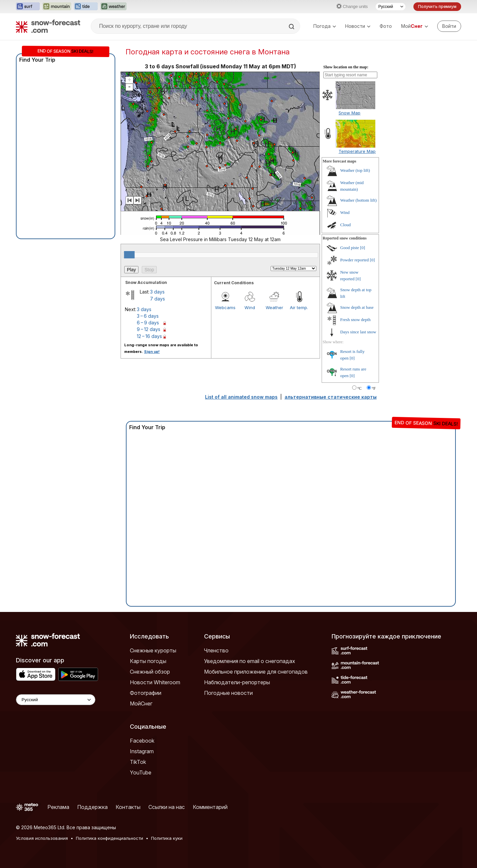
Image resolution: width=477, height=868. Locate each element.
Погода (325, 26)
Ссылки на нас (167, 807)
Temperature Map (357, 151)
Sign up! (152, 352)
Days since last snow (358, 332)
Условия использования (42, 838)
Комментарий (210, 807)
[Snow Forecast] (48, 26)
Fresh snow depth (355, 320)
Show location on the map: (346, 67)
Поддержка (92, 807)
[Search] (292, 27)
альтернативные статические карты (331, 397)
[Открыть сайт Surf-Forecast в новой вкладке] (28, 7)
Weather (274, 307)
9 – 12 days (149, 329)
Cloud (345, 225)
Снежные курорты (153, 650)
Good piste (350, 248)
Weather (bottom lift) (358, 200)
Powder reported (354, 260)
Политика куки (167, 838)
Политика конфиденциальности (109, 838)
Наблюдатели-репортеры (237, 682)
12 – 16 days (149, 336)
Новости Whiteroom (155, 682)
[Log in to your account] (449, 26)
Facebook (142, 741)
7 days (158, 299)
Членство (216, 650)
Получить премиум (437, 6)
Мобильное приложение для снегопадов (256, 672)
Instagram (142, 751)
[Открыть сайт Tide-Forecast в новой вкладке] (86, 7)
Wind (250, 307)
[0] (363, 248)
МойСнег (141, 703)
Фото (386, 26)
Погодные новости (228, 693)
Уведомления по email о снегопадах (250, 661)
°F (374, 388)
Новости (358, 26)
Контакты (128, 807)
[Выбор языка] (391, 7)
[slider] (129, 255)
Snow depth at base (357, 307)
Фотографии (146, 693)
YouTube (141, 772)
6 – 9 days (148, 323)
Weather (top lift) (355, 170)
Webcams (225, 307)
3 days (157, 292)
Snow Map (349, 113)
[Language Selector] (56, 700)
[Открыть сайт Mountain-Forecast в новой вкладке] (57, 7)
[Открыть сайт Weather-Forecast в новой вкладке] (113, 7)
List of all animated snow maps (241, 397)
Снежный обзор (150, 672)
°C (360, 388)
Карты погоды (148, 661)
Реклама (58, 807)
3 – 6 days (148, 316)
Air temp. (299, 307)
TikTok (138, 762)
